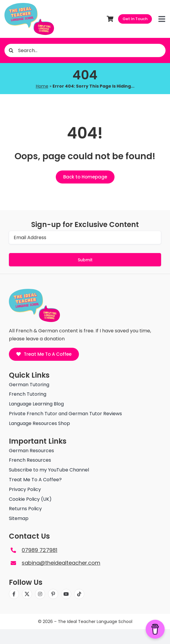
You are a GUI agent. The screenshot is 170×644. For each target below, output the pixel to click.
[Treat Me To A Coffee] (44, 354)
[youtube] (66, 594)
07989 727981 (39, 550)
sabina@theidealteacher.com (61, 563)
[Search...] (85, 50)
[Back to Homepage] (85, 177)
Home (42, 86)
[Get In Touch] (135, 19)
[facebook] (14, 594)
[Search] (11, 50)
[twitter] (27, 594)
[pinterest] (53, 594)
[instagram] (40, 594)
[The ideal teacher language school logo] (29, 5)
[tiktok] (79, 594)
